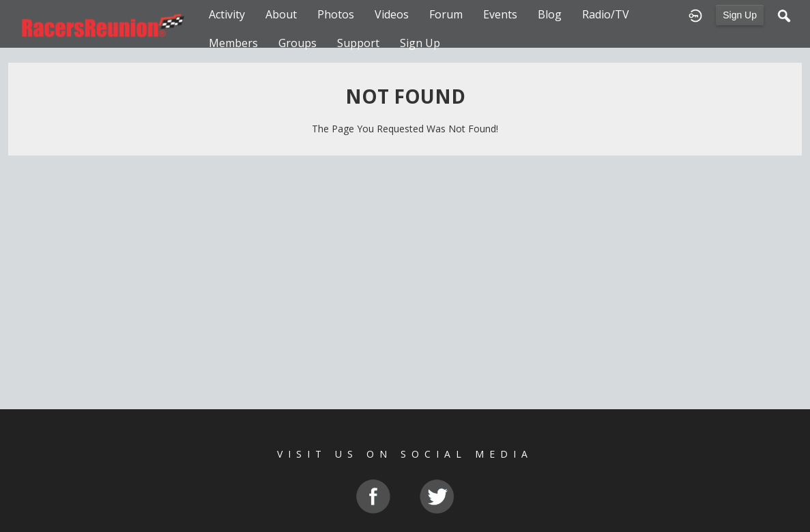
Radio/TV (606, 14)
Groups (298, 43)
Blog (550, 14)
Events (500, 14)
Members (233, 43)
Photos (336, 14)
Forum (446, 14)
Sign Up (740, 15)
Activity (227, 14)
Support (358, 43)
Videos (392, 14)
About (281, 14)
